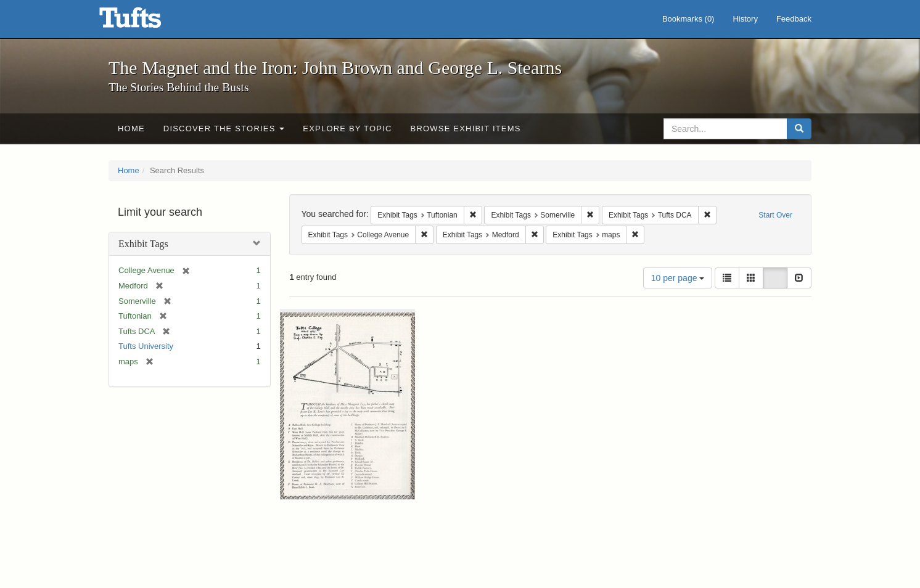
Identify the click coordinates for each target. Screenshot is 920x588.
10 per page (678, 278)
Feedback (794, 19)
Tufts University (146, 346)
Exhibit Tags (143, 244)
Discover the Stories (224, 129)
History (745, 19)
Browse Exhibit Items (466, 129)
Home (131, 129)
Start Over (775, 215)
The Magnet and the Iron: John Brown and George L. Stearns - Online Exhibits (146, 22)
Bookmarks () (688, 19)
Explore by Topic (347, 129)
